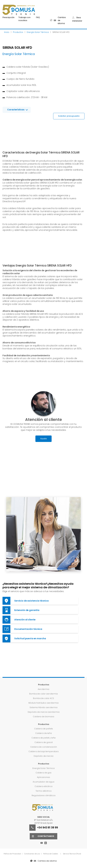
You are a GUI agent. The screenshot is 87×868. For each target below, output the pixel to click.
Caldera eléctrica (43, 786)
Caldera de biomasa (43, 717)
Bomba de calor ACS (43, 698)
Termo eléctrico (44, 791)
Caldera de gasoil (44, 742)
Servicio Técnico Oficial (72, 854)
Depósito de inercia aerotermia (44, 712)
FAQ (38, 17)
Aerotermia (43, 689)
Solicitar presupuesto (69, 116)
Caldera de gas (43, 773)
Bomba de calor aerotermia (43, 694)
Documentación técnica (22, 629)
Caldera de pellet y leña (44, 738)
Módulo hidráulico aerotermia (43, 703)
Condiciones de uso (32, 854)
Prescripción (8, 17)
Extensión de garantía (21, 610)
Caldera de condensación (44, 747)
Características (16, 110)
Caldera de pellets (43, 729)
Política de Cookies (51, 854)
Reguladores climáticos (44, 795)
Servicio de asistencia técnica (26, 601)
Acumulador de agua (43, 782)
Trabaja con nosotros (24, 19)
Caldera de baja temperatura (43, 751)
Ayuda (43, 439)
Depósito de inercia (43, 756)
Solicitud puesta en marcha (24, 638)
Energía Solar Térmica (43, 768)
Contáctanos (42, 836)
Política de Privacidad (13, 854)
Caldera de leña (43, 733)
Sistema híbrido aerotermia (43, 707)
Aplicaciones (43, 777)
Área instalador (77, 19)
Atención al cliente (19, 620)
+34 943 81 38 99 (44, 828)
